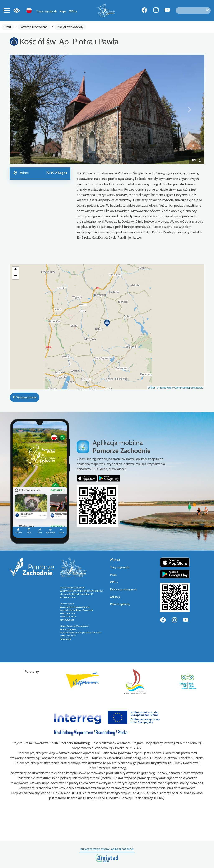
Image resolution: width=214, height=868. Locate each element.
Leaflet (151, 388)
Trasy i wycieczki (47, 11)
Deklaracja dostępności (124, 590)
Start (8, 27)
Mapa (63, 11)
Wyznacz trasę (25, 397)
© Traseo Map (164, 388)
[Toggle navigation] (7, 10)
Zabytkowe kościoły (70, 27)
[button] (24, 109)
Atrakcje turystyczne (34, 27)
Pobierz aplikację (120, 604)
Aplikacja (115, 597)
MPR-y (73, 11)
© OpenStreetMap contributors (188, 388)
